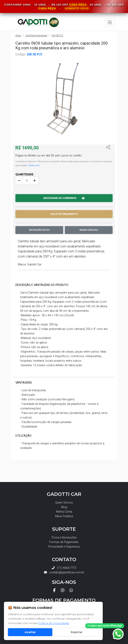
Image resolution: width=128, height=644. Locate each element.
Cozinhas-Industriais (36, 36)
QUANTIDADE (24, 175)
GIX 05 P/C (57, 36)
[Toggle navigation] (110, 22)
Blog (64, 507)
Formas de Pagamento (64, 542)
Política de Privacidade (54, 623)
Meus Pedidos (64, 516)
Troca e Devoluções (64, 538)
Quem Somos (64, 503)
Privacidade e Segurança (64, 547)
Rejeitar (77, 632)
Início (18, 36)
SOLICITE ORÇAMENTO (64, 214)
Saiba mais (34, 165)
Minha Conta (64, 512)
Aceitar (30, 632)
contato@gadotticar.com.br (64, 572)
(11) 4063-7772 (64, 568)
